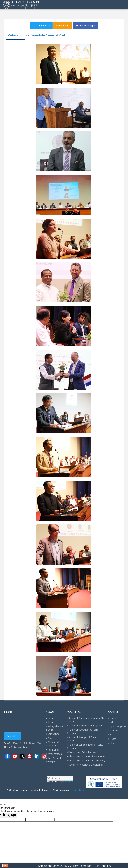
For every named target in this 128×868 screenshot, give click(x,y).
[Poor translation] (12, 815)
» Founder (51, 718)
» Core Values (53, 734)
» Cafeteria (114, 731)
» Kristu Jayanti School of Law (81, 752)
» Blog (111, 743)
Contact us (13, 736)
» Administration (54, 754)
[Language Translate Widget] (60, 778)
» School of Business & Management (85, 726)
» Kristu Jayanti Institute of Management (87, 757)
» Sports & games (117, 726)
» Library (112, 718)
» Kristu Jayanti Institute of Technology (86, 761)
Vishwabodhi (63, 26)
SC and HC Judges (86, 26)
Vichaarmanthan (41, 26)
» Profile (50, 738)
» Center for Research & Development (86, 765)
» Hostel (112, 739)
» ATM (111, 735)
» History (50, 722)
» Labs (111, 722)
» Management (53, 750)
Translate (65, 782)
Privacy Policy (78, 790)
